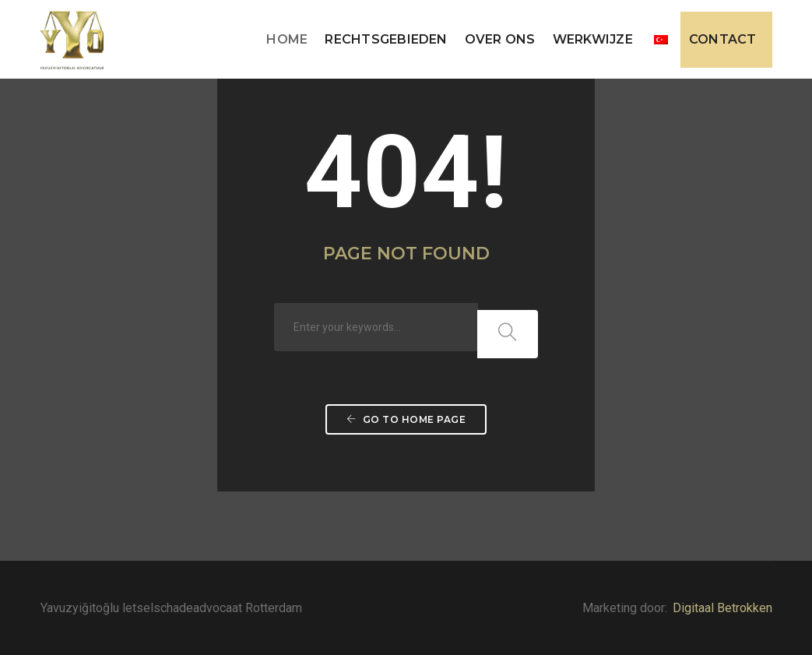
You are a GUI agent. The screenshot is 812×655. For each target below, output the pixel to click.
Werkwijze (593, 39)
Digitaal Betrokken (722, 608)
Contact (723, 39)
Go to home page (406, 419)
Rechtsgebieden (386, 39)
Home (287, 39)
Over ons (500, 39)
